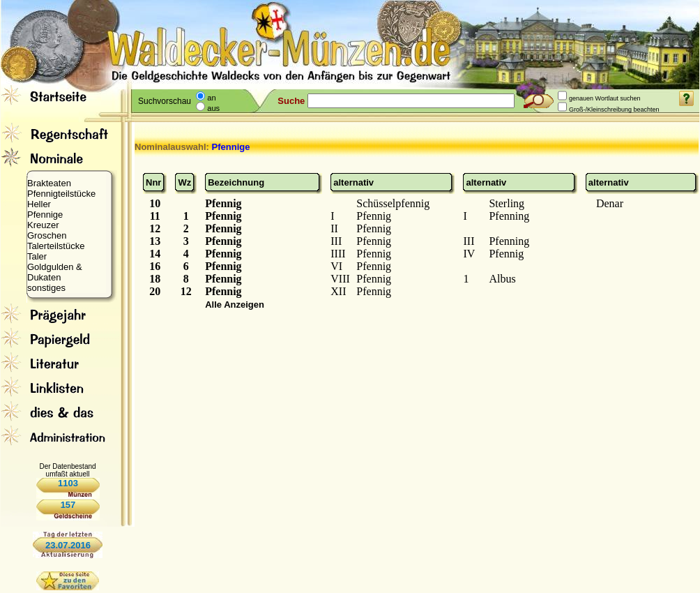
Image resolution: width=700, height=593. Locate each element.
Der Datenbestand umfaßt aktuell (67, 470)
